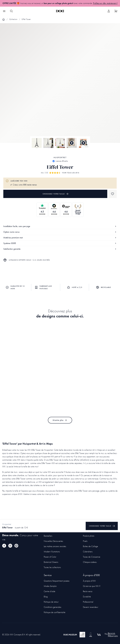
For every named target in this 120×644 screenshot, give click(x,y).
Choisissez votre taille (56, 194)
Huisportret (60, 157)
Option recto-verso (60, 232)
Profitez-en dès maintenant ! (105, 3)
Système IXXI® (60, 243)
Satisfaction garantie (60, 249)
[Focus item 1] (60, 85)
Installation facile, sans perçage (60, 226)
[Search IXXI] (11, 11)
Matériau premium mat (60, 238)
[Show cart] (116, 11)
